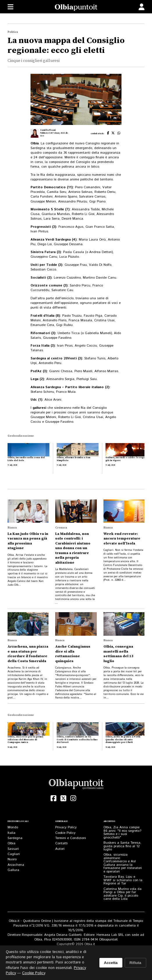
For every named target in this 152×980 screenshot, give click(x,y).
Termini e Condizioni (71, 838)
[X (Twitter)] (63, 798)
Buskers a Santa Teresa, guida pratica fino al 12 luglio (122, 846)
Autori (60, 849)
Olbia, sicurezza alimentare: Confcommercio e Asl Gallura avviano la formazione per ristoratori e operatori (123, 863)
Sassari (13, 849)
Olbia (11, 843)
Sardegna (15, 838)
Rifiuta (135, 963)
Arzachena (16, 865)
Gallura (13, 870)
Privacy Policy (66, 827)
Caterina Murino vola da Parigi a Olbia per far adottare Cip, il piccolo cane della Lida (123, 894)
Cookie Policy (65, 833)
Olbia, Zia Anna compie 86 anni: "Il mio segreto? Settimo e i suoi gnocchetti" (122, 832)
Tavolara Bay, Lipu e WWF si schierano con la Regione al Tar (123, 880)
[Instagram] (73, 798)
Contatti (61, 843)
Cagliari (14, 854)
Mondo (13, 827)
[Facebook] (53, 798)
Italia (11, 833)
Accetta (111, 963)
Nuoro (12, 859)
